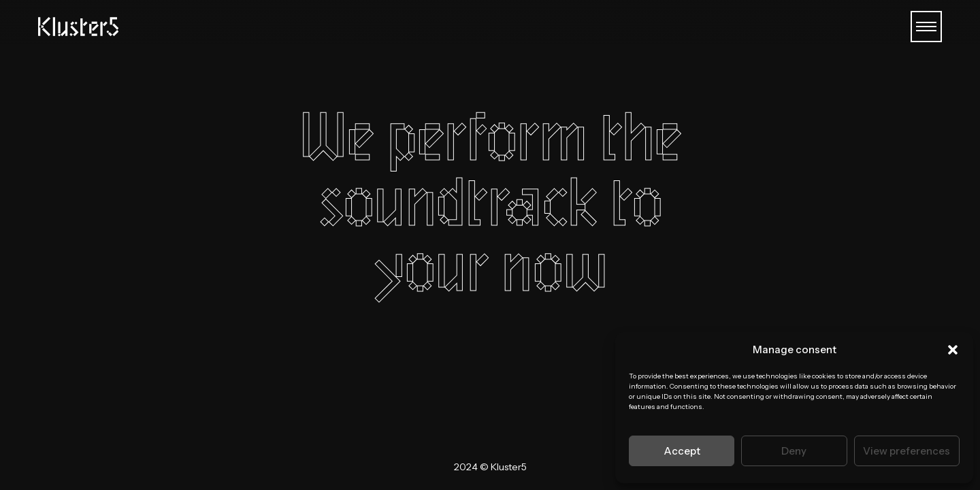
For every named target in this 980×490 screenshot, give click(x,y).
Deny (794, 451)
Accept (682, 451)
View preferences (906, 451)
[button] (953, 350)
